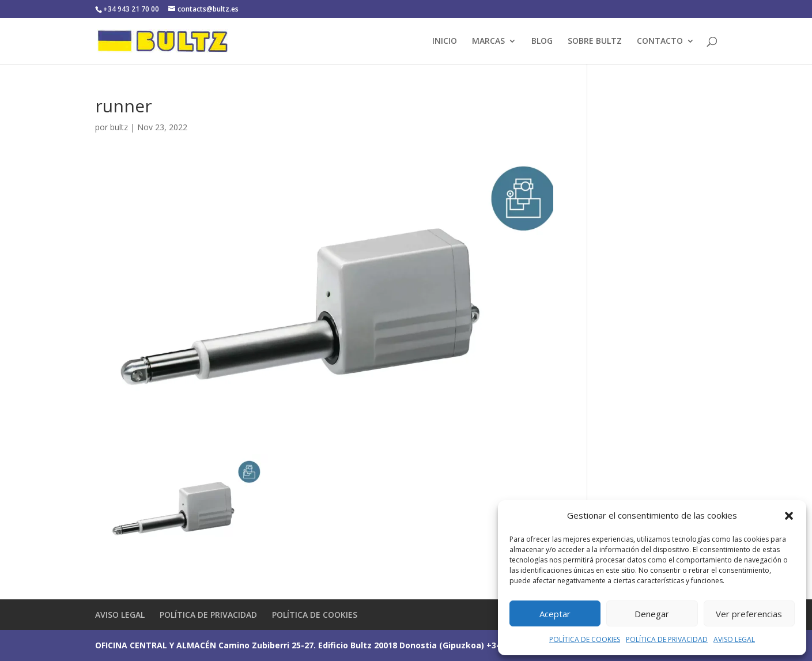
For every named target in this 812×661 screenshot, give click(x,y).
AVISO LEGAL (734, 639)
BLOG (542, 41)
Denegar (652, 614)
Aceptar (555, 614)
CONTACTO (660, 41)
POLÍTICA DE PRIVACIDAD (667, 639)
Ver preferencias (749, 614)
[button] (789, 516)
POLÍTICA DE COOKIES (585, 639)
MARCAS (488, 41)
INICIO (445, 41)
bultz (119, 127)
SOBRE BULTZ (595, 41)
